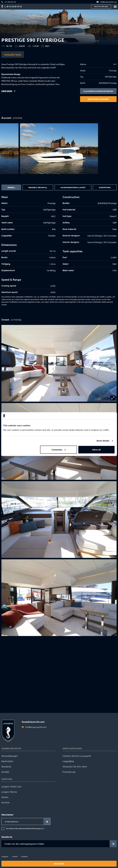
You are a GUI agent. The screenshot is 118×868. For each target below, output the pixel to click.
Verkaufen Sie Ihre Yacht (75, 766)
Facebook (24, 856)
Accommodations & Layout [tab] (73, 187)
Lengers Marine (9, 792)
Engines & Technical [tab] (38, 187)
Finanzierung (69, 772)
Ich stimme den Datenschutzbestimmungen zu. (25, 829)
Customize (59, 450)
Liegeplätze (68, 761)
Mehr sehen (7, 91)
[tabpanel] (59, 245)
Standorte (6, 766)
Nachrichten (7, 761)
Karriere (5, 802)
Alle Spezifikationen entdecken (98, 91)
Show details (103, 441)
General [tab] (11, 187)
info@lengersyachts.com (36, 727)
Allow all (96, 450)
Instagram (5, 856)
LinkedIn (15, 856)
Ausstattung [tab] (105, 187)
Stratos (5, 797)
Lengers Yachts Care (11, 786)
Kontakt (5, 772)
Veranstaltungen (10, 756)
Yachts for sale (101, 6)
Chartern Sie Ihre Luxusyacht (77, 756)
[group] (59, 149)
